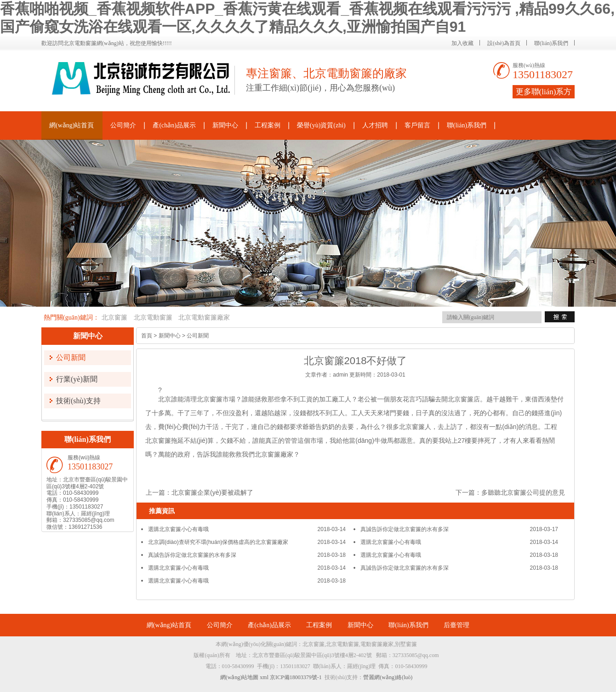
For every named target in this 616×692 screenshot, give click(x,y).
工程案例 (268, 125)
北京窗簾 (114, 317)
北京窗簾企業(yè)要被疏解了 (212, 492)
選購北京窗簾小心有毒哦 (178, 529)
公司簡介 (123, 125)
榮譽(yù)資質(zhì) (321, 125)
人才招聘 (375, 125)
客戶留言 (417, 125)
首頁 (147, 336)
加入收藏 (462, 43)
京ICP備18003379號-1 (296, 677)
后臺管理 (456, 625)
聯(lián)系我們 (551, 43)
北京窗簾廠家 (274, 454)
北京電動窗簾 (153, 317)
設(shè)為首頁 (504, 43)
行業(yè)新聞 (77, 379)
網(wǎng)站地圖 (240, 677)
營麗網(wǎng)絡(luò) (388, 677)
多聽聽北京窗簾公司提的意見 (523, 492)
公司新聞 (71, 357)
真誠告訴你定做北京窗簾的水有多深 (405, 529)
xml (264, 677)
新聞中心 (225, 125)
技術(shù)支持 (78, 401)
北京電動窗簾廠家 (204, 317)
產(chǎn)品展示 (174, 125)
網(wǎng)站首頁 (71, 125)
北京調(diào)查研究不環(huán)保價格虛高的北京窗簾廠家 (218, 542)
